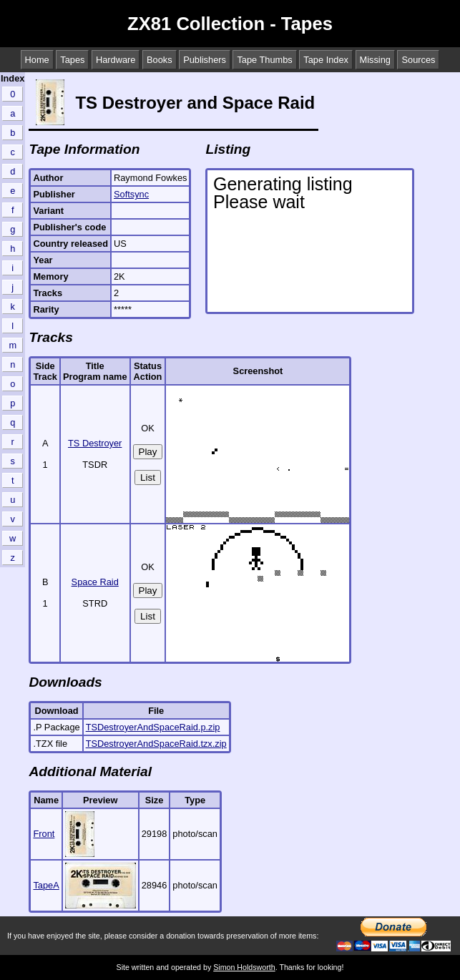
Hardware (116, 60)
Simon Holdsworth (244, 967)
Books (160, 60)
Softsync (131, 194)
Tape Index (326, 60)
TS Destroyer (95, 443)
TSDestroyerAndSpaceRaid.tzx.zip (156, 744)
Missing (375, 60)
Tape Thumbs (264, 60)
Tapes (72, 60)
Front (44, 834)
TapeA (46, 885)
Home (37, 60)
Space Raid (95, 582)
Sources (418, 60)
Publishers (205, 60)
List (148, 477)
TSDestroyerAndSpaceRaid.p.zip (153, 727)
